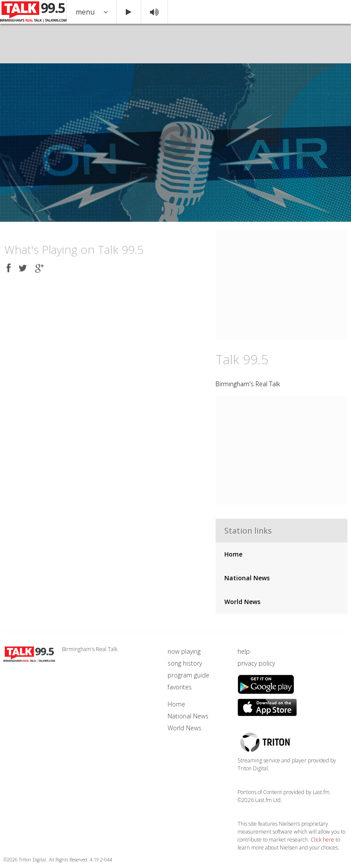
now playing (184, 651)
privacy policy (256, 663)
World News (242, 602)
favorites (180, 687)
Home (233, 554)
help (244, 651)
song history (185, 663)
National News (247, 578)
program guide (188, 675)
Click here (322, 840)
